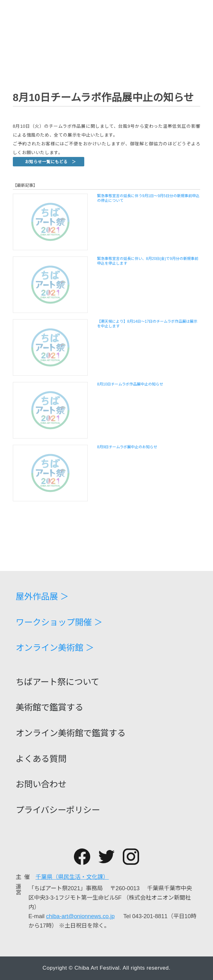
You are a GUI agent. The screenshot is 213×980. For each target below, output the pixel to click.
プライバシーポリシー (58, 810)
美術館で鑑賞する (49, 707)
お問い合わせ (41, 784)
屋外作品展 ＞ (42, 597)
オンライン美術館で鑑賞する (71, 733)
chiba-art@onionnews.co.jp (80, 916)
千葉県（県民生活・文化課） (72, 877)
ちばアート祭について (57, 682)
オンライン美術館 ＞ (55, 648)
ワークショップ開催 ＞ (59, 622)
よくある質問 (41, 759)
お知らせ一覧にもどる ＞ (51, 162)
